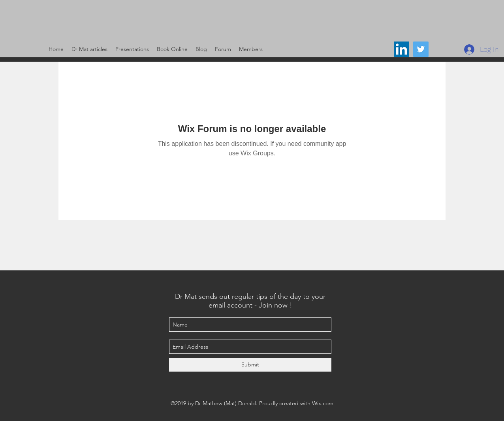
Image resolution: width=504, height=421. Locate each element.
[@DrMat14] (421, 49)
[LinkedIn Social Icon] (402, 49)
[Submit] (250, 365)
